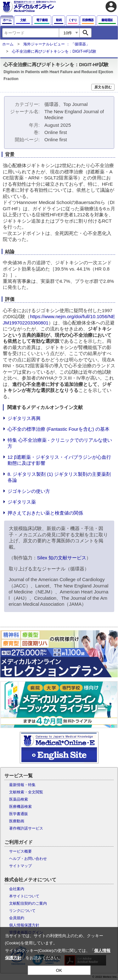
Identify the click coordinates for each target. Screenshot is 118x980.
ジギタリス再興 (24, 418)
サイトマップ (20, 866)
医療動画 (17, 821)
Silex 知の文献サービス (62, 558)
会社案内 (17, 889)
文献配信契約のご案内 (28, 903)
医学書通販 (19, 814)
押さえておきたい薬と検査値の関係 (45, 513)
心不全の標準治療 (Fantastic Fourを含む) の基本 (59, 429)
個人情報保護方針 (24, 925)
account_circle (111, 7)
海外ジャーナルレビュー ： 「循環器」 (56, 44)
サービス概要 (20, 851)
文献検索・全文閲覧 (26, 792)
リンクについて (22, 911)
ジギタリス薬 (22, 502)
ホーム (8, 44)
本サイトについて (24, 896)
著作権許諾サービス (26, 828)
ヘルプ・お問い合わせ (28, 859)
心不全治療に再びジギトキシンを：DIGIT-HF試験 (54, 51)
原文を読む (103, 87)
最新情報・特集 (22, 785)
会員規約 (17, 918)
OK (59, 970)
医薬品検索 (19, 799)
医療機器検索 (20, 807)
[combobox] (31, 33)
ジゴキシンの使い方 (29, 491)
